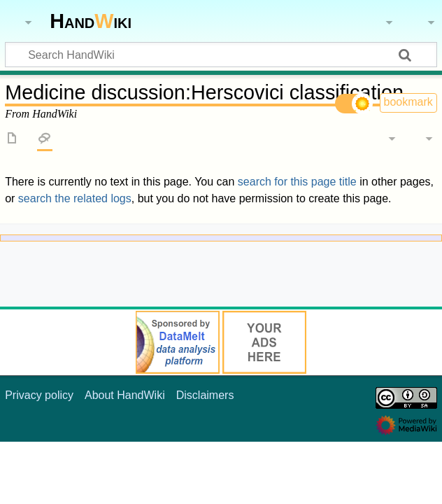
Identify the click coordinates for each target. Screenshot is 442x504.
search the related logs (75, 198)
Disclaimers (205, 395)
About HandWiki (125, 395)
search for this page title (297, 182)
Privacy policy (39, 395)
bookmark (408, 102)
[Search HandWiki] (221, 55)
